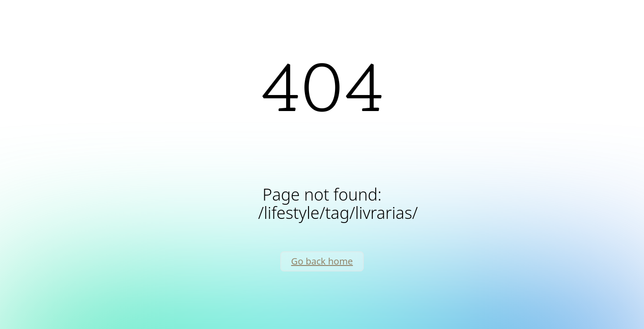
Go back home (322, 261)
